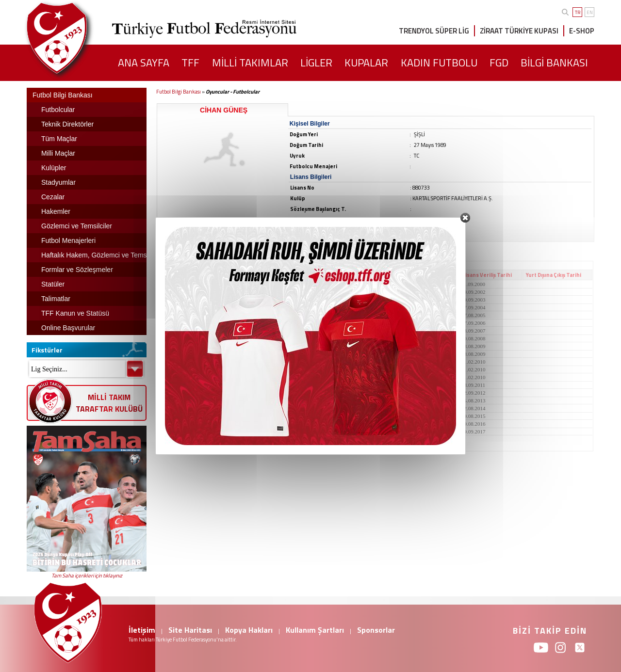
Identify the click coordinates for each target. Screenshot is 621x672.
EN (590, 12)
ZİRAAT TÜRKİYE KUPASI (519, 31)
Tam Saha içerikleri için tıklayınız (87, 576)
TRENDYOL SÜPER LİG (434, 31)
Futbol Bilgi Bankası (179, 92)
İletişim (142, 630)
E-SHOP (582, 31)
